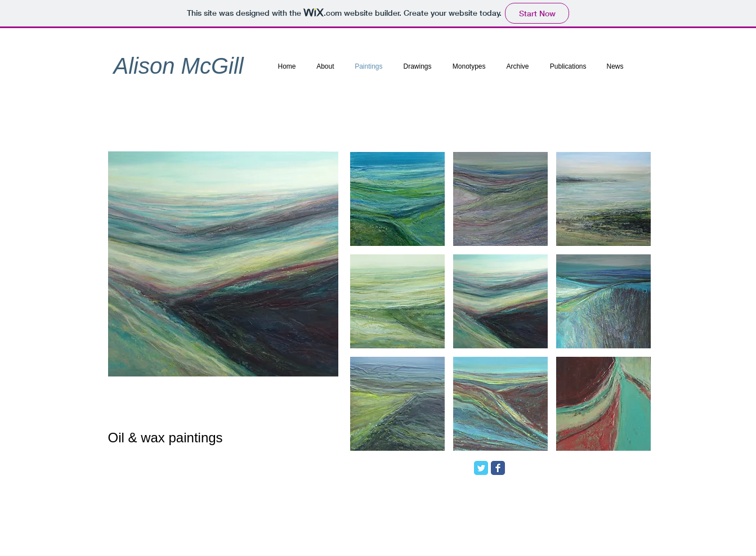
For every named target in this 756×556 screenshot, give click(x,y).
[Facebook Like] (578, 472)
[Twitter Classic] (481, 468)
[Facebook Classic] (498, 468)
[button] (397, 199)
